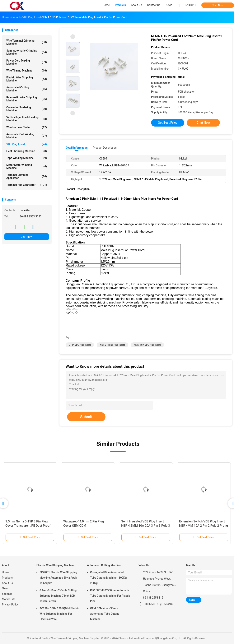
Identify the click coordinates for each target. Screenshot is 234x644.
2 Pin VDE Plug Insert (80, 345)
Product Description (105, 148)
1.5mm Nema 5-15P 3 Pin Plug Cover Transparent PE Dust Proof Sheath (28, 526)
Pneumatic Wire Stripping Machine (27, 99)
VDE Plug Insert (27, 144)
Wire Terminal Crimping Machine (27, 42)
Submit (86, 417)
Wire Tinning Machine (27, 71)
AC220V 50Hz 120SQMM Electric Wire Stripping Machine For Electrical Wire (59, 614)
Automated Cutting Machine (27, 89)
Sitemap (7, 594)
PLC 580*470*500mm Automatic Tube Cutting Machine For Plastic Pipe (110, 596)
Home (6, 572)
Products (7, 578)
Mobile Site (9, 599)
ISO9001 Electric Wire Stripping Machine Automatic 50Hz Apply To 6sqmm (58, 578)
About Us (7, 583)
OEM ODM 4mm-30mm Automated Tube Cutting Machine (105, 614)
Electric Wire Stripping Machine (27, 79)
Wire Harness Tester (27, 127)
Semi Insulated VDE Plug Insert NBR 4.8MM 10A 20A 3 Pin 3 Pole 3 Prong (146, 526)
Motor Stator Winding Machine (27, 166)
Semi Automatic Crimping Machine (27, 52)
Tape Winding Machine (27, 158)
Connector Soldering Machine (27, 109)
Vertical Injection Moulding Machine (27, 119)
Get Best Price (168, 123)
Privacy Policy (10, 605)
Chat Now (218, 5)
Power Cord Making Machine (27, 62)
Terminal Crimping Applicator (27, 176)
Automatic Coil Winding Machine (27, 136)
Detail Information (77, 148)
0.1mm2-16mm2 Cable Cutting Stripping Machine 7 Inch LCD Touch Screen (58, 596)
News (5, 588)
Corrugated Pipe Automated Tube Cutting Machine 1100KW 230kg (109, 578)
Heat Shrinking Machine (27, 151)
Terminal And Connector (27, 185)
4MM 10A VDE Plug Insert (147, 345)
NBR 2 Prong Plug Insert (112, 345)
